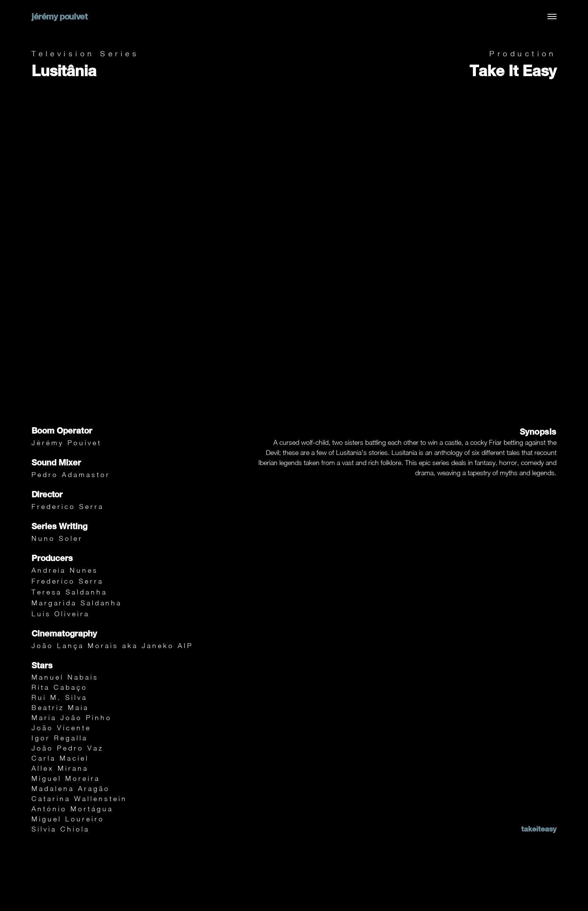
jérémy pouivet (59, 17)
